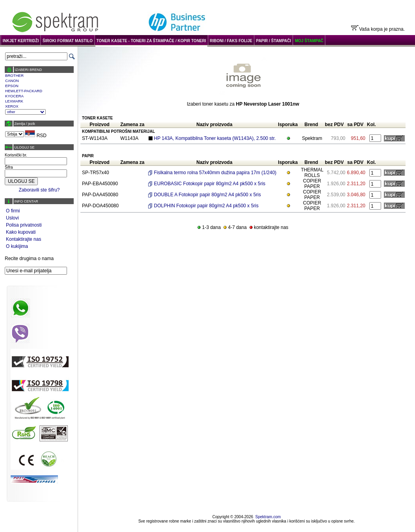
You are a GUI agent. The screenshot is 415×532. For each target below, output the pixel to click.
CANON (12, 81)
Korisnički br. (16, 155)
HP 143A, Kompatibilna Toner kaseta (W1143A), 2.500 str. (215, 138)
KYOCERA (14, 96)
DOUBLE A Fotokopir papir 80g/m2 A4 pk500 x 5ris (207, 195)
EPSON (12, 86)
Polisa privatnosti (24, 225)
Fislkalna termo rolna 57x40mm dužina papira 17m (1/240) (215, 173)
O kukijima (17, 246)
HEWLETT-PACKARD (24, 91)
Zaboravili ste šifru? (39, 190)
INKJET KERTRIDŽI (21, 41)
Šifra (9, 167)
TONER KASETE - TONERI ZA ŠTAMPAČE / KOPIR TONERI (151, 41)
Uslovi (12, 218)
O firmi (13, 211)
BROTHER (14, 75)
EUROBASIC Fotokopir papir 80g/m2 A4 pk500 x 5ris (210, 184)
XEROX (12, 106)
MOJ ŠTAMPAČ (309, 41)
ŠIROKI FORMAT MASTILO (68, 41)
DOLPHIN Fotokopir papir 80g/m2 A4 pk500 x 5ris (206, 206)
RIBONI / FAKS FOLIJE (231, 41)
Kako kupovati (21, 232)
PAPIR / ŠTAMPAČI (274, 41)
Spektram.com (268, 517)
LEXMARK (14, 101)
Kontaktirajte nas (23, 239)
